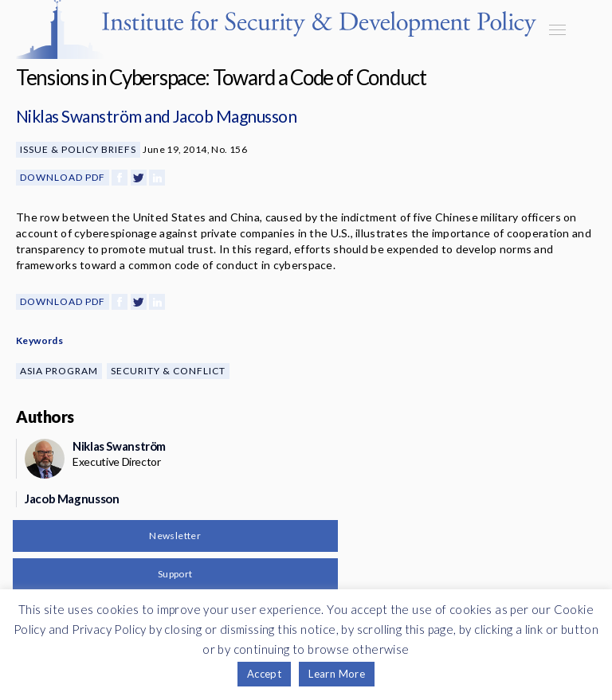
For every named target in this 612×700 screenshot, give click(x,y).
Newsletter (175, 536)
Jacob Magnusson (235, 116)
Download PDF (63, 177)
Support (175, 574)
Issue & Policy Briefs (78, 149)
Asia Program (59, 371)
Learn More (337, 674)
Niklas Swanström (79, 116)
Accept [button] (264, 674)
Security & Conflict (168, 371)
